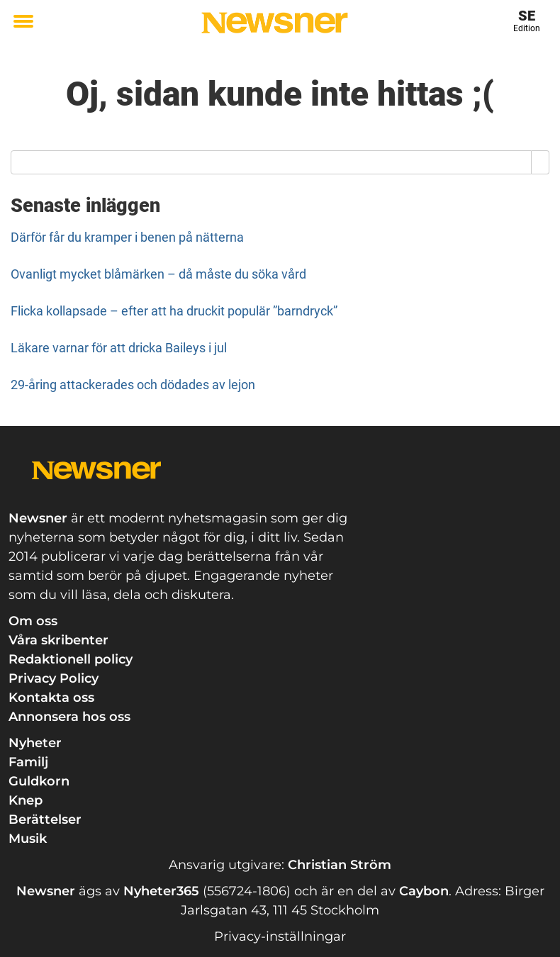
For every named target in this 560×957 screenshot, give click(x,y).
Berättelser (45, 819)
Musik (28, 839)
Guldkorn (39, 781)
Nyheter (35, 743)
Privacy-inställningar (280, 936)
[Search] (541, 162)
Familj (28, 762)
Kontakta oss (51, 698)
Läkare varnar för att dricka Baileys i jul (119, 348)
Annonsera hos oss (69, 717)
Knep (26, 800)
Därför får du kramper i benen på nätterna (127, 237)
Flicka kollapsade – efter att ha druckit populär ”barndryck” (174, 311)
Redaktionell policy (71, 659)
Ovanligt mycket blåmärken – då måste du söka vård (158, 274)
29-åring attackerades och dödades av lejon (133, 385)
